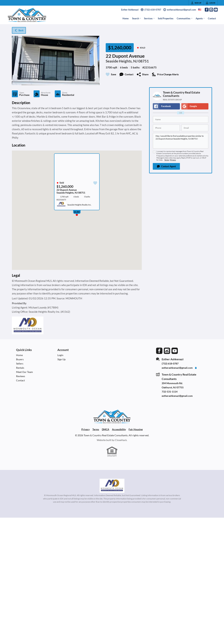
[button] (166, 166)
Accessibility (119, 429)
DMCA (106, 429)
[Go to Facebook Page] (207, 10)
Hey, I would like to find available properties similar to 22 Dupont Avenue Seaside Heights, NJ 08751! (181, 141)
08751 (143, 61)
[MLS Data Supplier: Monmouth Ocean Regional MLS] (112, 486)
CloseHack (121, 440)
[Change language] (200, 10)
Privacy (173, 160)
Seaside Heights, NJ (122, 61)
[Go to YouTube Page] (216, 10)
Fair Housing (136, 429)
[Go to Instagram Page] (211, 10)
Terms (167, 160)
